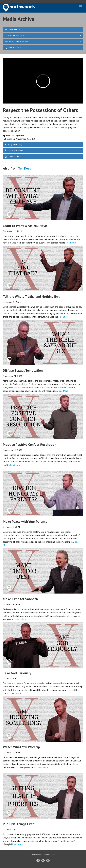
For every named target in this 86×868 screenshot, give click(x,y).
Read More (71, 243)
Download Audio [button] (14, 151)
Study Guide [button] (12, 157)
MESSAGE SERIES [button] (12, 29)
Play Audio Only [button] (13, 144)
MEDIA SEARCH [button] (13, 48)
